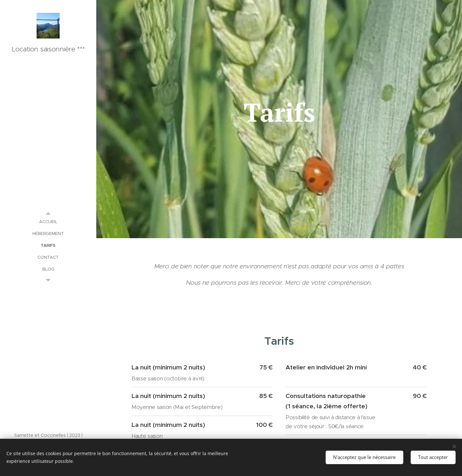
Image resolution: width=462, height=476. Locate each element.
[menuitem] (48, 222)
